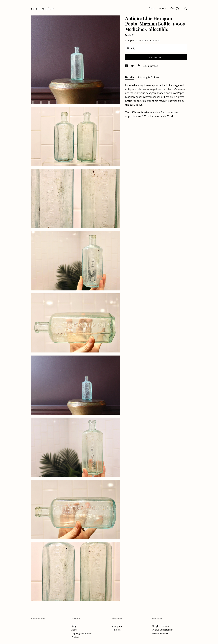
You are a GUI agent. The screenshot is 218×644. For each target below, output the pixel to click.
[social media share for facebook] (127, 66)
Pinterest (116, 630)
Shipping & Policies (148, 77)
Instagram (117, 626)
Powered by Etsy (160, 633)
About (163, 8)
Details (130, 77)
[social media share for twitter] (133, 66)
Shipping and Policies (82, 633)
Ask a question (151, 66)
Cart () (175, 8)
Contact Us (77, 637)
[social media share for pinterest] (139, 66)
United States (147, 40)
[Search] (186, 9)
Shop (152, 8)
